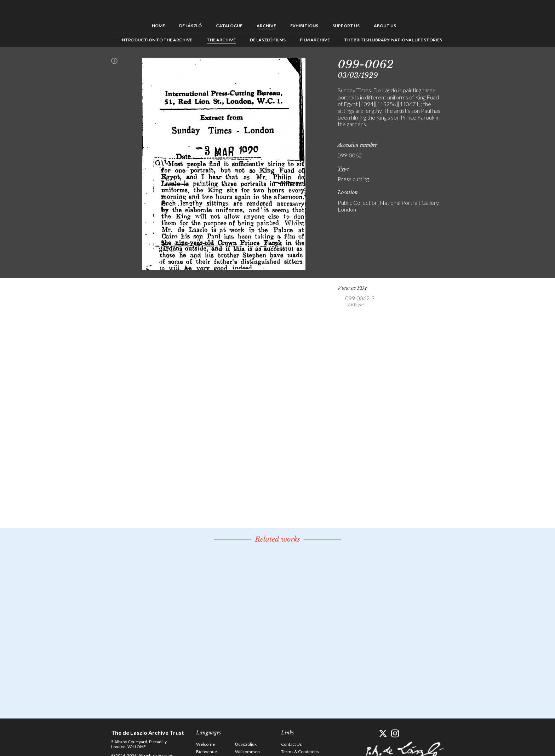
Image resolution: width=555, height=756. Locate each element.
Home (158, 26)
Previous (456, 63)
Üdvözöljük (246, 744)
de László (190, 26)
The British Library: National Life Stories (393, 40)
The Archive (221, 40)
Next (478, 63)
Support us (346, 26)
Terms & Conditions (300, 752)
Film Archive (315, 40)
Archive (266, 26)
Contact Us (291, 744)
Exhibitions (304, 26)
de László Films (268, 40)
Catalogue (229, 26)
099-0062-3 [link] (360, 301)
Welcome (205, 744)
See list (467, 63)
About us (385, 26)
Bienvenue (207, 752)
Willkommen (247, 752)
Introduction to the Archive (156, 40)
